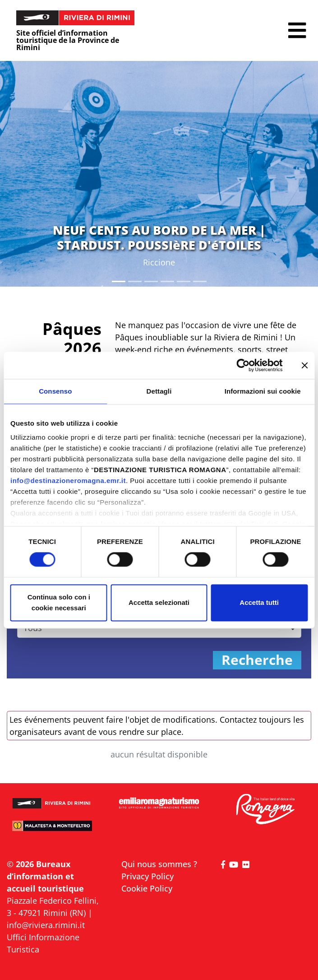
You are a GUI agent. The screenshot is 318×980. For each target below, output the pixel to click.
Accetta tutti (259, 602)
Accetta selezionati (159, 602)
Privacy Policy (147, 876)
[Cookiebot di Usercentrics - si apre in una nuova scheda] (243, 365)
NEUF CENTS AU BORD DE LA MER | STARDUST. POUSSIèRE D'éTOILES (159, 237)
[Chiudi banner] (304, 365)
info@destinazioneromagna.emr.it (68, 481)
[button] (297, 30)
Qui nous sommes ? (159, 864)
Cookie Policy (147, 888)
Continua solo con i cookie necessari (59, 602)
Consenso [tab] (55, 391)
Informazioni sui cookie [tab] (263, 391)
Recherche (257, 660)
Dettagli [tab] (159, 391)
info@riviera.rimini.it (46, 925)
